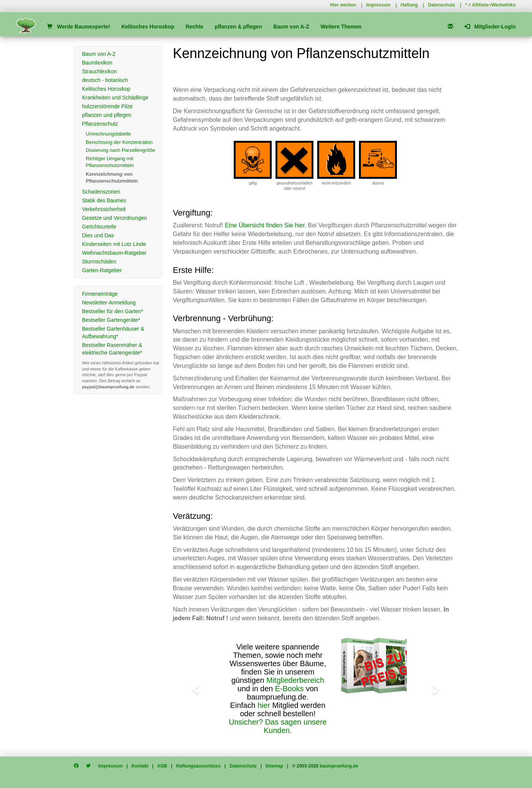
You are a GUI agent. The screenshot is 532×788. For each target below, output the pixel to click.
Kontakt (140, 766)
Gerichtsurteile (99, 227)
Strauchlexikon (99, 71)
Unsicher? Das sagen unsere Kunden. (278, 726)
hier (264, 705)
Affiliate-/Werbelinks (494, 5)
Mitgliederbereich (295, 680)
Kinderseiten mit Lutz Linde (114, 244)
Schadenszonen (101, 192)
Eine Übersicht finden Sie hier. (265, 225)
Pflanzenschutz (100, 124)
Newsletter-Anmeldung (109, 303)
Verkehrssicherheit (104, 209)
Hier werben (343, 5)
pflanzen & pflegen (238, 27)
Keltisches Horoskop (148, 27)
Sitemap (275, 766)
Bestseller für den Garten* (113, 311)
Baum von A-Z (291, 27)
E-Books (290, 689)
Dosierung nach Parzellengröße (120, 150)
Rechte (194, 27)
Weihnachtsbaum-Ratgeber (114, 253)
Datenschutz (441, 5)
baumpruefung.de (339, 766)
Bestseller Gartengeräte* (111, 320)
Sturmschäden (99, 262)
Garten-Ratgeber (102, 270)
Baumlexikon (97, 63)
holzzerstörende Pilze (107, 106)
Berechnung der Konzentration (119, 142)
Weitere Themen (341, 27)
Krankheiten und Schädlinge (115, 98)
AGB (162, 766)
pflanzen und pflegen (107, 115)
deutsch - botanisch (105, 80)
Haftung (409, 5)
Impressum (378, 5)
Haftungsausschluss (198, 766)
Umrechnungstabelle (108, 134)
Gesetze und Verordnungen (114, 218)
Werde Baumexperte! (78, 27)
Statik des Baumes (104, 200)
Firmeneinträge (100, 294)
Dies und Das (98, 235)
